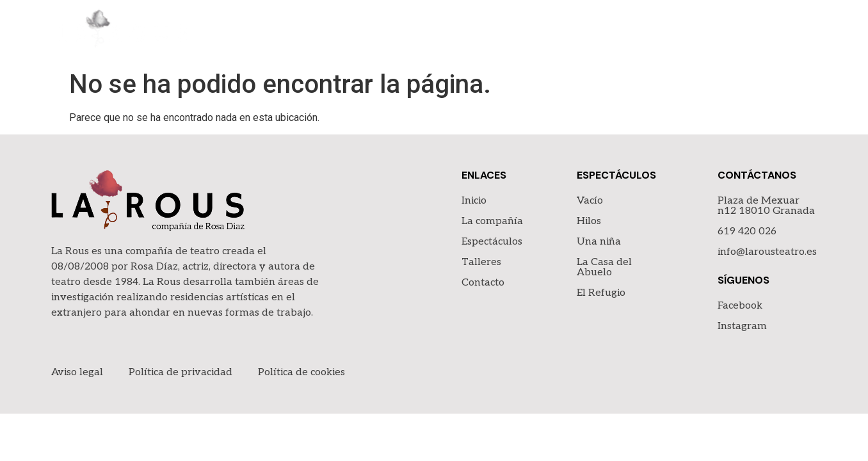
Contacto (787, 32)
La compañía (533, 32)
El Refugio (601, 293)
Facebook (740, 306)
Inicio (462, 32)
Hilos (589, 221)
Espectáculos (628, 32)
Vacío (590, 201)
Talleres (713, 32)
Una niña (599, 242)
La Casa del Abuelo (604, 267)
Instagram (742, 326)
